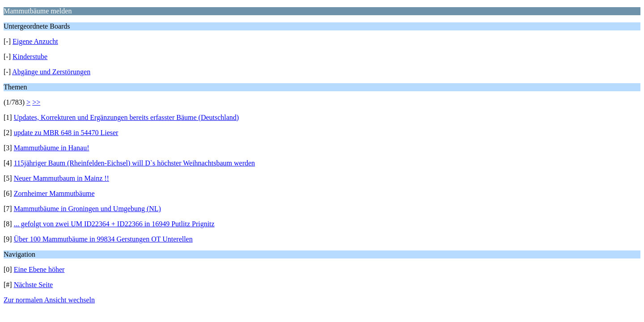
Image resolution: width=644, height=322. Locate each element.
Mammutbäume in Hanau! (52, 148)
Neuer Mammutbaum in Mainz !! (61, 178)
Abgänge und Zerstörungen (51, 72)
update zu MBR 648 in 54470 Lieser (66, 133)
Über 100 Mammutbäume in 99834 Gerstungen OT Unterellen (103, 239)
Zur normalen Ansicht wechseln (49, 300)
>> (36, 102)
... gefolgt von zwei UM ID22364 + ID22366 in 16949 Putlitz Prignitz (114, 224)
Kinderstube (30, 57)
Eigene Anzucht (35, 41)
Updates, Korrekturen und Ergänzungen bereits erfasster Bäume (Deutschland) (127, 117)
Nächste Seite (34, 285)
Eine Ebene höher (39, 269)
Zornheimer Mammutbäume (54, 193)
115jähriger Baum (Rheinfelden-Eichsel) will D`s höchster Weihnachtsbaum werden (134, 163)
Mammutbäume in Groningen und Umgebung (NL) (87, 209)
